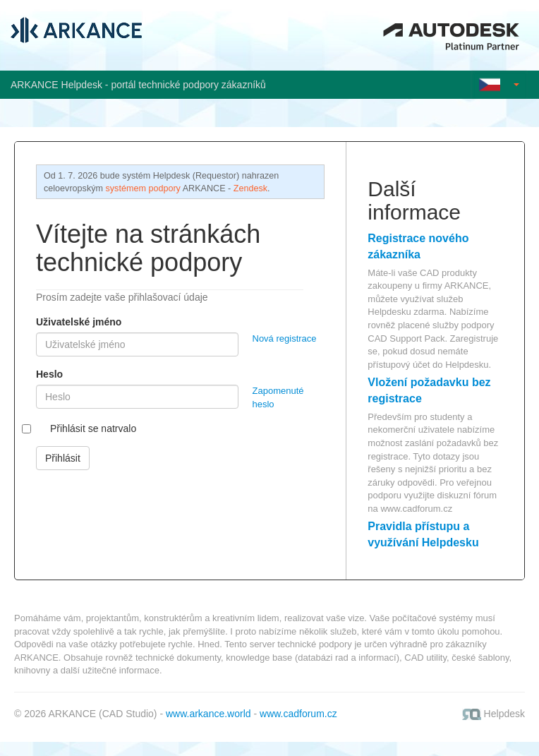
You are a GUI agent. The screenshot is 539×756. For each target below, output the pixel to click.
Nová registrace (285, 338)
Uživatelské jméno (79, 322)
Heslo (49, 374)
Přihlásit (63, 458)
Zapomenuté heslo (278, 397)
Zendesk (250, 188)
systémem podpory (143, 188)
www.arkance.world (208, 714)
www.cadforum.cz (416, 509)
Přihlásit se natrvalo (93, 428)
